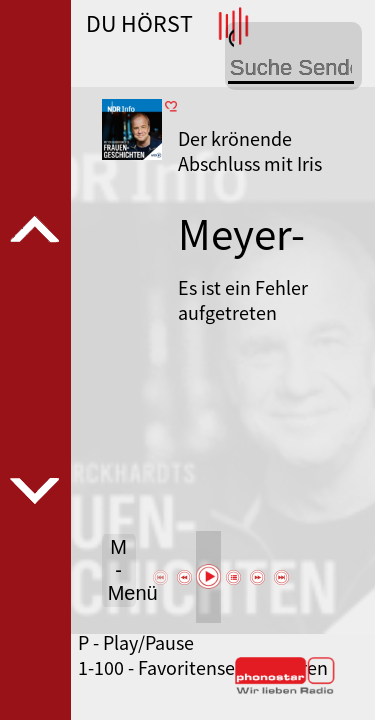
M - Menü (122, 570)
